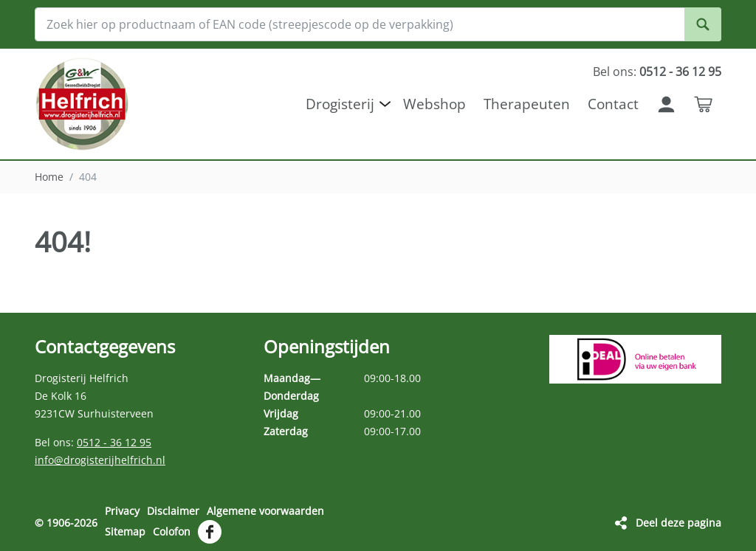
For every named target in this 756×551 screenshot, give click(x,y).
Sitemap (125, 531)
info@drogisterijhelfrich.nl (100, 460)
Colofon (172, 531)
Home (49, 177)
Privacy (122, 511)
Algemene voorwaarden (265, 511)
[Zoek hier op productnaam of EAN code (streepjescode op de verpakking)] (378, 24)
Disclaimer (173, 511)
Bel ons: (657, 72)
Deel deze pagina (678, 523)
